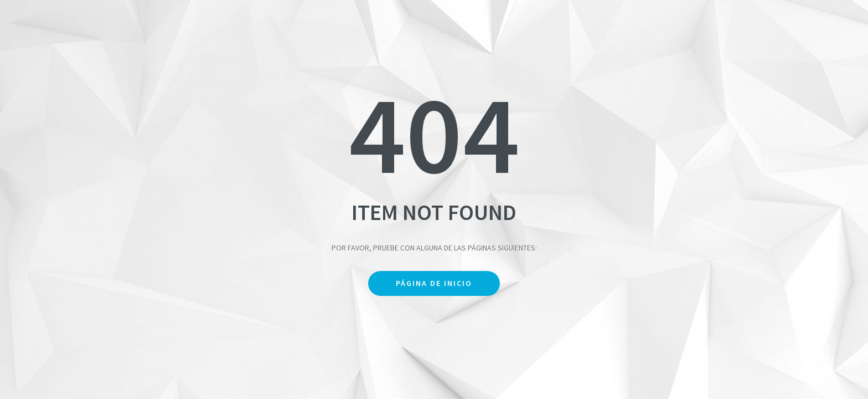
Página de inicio (434, 283)
